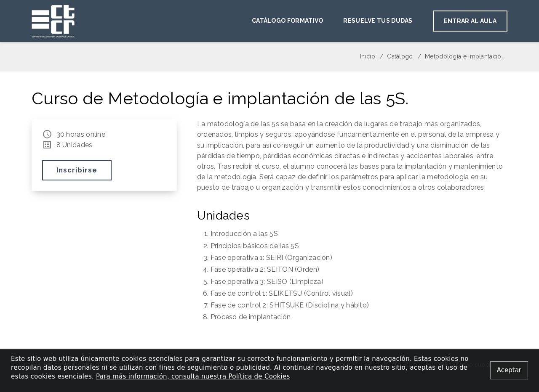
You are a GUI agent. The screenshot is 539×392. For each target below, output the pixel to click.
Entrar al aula (470, 21)
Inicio (368, 56)
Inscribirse (77, 171)
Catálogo (400, 56)
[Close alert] (509, 370)
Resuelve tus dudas (378, 21)
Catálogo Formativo (287, 21)
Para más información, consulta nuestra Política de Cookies (193, 376)
